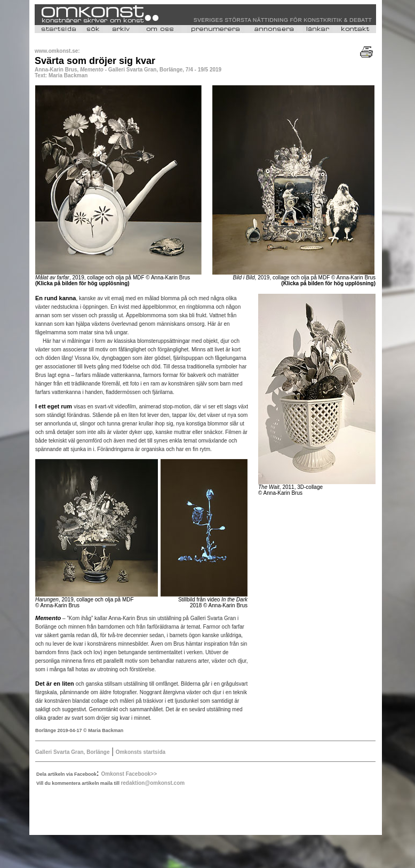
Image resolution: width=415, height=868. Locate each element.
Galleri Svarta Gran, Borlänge (73, 752)
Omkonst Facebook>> (129, 774)
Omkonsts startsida (141, 752)
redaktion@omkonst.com (153, 783)
